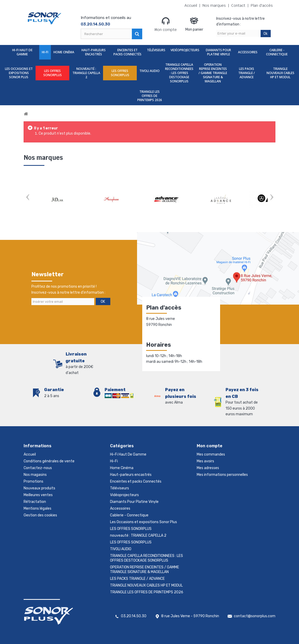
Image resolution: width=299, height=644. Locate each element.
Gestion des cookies (40, 515)
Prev (28, 198)
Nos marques (214, 6)
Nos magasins (35, 475)
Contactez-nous (38, 468)
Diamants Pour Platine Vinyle (218, 52)
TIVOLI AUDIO (149, 71)
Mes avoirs (205, 461)
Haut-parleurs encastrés (94, 52)
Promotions (33, 481)
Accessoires (248, 52)
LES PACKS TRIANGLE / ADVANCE (247, 73)
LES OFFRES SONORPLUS (53, 73)
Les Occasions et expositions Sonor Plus (19, 73)
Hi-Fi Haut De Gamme (22, 52)
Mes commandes (211, 454)
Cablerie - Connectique (277, 52)
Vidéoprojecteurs (185, 50)
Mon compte (166, 24)
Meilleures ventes (38, 495)
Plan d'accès (262, 6)
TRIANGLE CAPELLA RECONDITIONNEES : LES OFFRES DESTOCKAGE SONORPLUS (179, 73)
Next (271, 198)
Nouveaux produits (39, 488)
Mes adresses (208, 468)
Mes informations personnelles (222, 475)
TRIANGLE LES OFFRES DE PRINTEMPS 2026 (150, 96)
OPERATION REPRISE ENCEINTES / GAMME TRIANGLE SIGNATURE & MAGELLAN (213, 73)
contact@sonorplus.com (255, 616)
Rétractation (35, 502)
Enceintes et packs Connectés (127, 52)
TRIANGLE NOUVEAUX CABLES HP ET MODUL (280, 73)
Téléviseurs (156, 50)
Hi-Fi (45, 52)
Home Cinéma (64, 52)
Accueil (191, 6)
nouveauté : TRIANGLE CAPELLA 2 (86, 73)
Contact (238, 6)
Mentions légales (38, 508)
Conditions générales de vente (49, 461)
